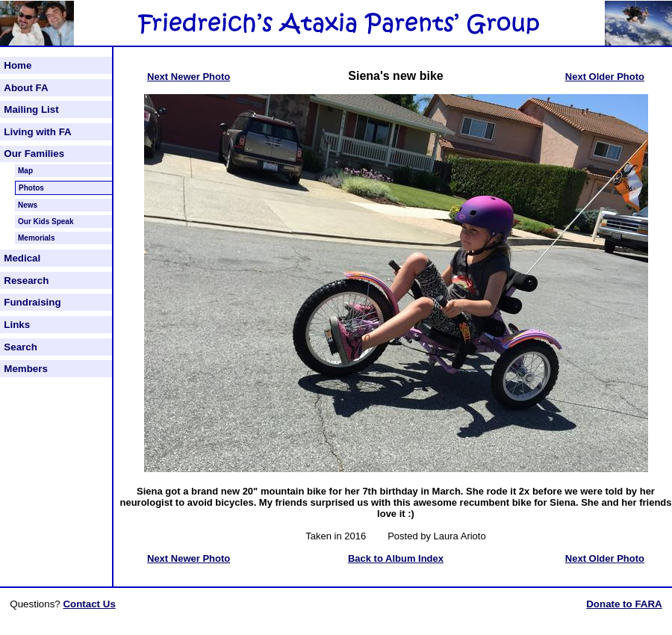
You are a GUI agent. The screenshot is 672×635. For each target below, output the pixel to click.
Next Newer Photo (189, 77)
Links (17, 325)
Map (25, 171)
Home (18, 65)
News (28, 205)
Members (26, 369)
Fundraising (32, 302)
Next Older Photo (605, 77)
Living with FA (37, 132)
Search (20, 347)
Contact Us (89, 604)
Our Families (34, 154)
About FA (26, 88)
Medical (22, 258)
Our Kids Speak (46, 222)
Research (26, 281)
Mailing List (31, 109)
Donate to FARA (624, 604)
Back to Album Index (396, 558)
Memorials (36, 238)
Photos (31, 188)
